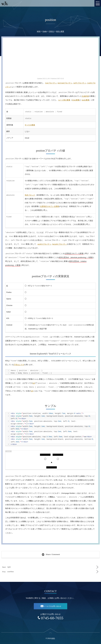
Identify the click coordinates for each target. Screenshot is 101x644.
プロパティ (51, 83)
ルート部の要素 (64, 100)
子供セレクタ (19, 365)
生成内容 (85, 96)
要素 (76, 100)
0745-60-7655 (52, 618)
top (50, 634)
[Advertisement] (50, 59)
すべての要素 (30, 125)
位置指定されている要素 (50, 206)
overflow (11, 572)
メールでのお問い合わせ (52, 606)
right (9, 567)
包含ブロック (30, 195)
